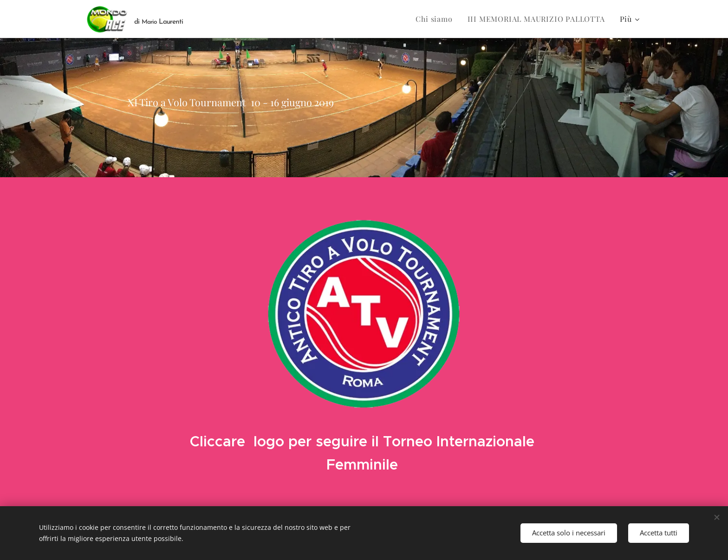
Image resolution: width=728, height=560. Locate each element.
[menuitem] (436, 19)
